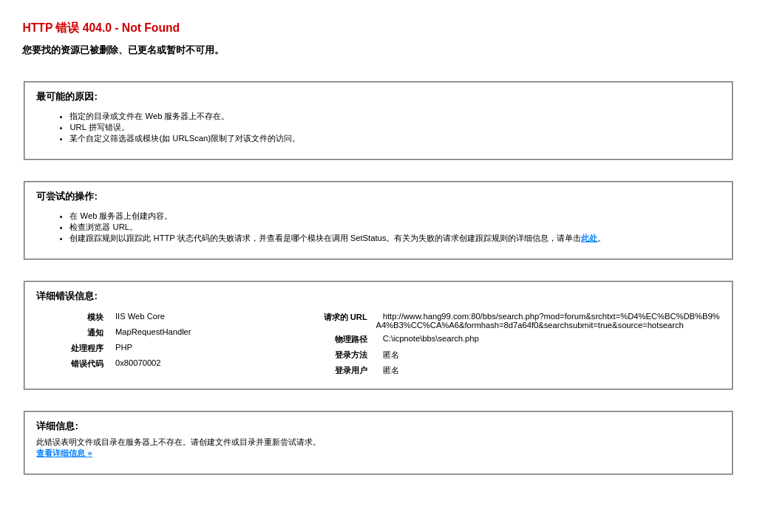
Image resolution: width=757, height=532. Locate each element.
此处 (589, 238)
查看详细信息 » (64, 453)
